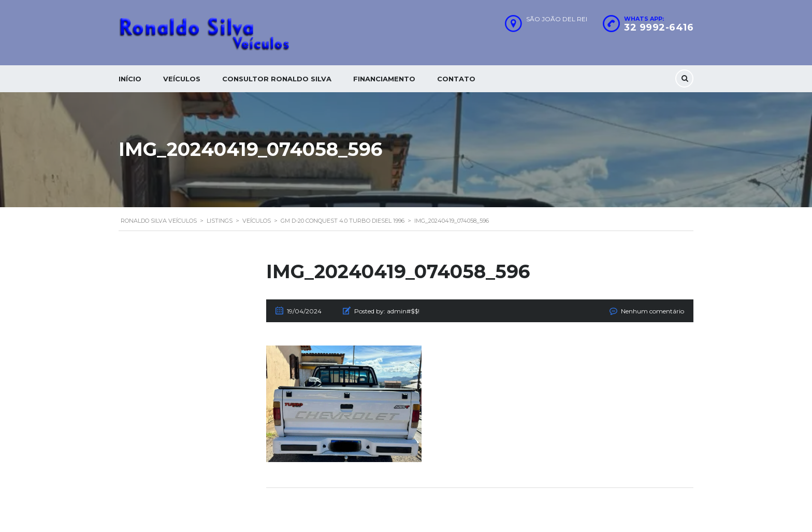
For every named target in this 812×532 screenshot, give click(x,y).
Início (130, 79)
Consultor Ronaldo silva (277, 79)
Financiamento (384, 79)
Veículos (182, 79)
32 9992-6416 (659, 27)
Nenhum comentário (653, 311)
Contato (456, 79)
